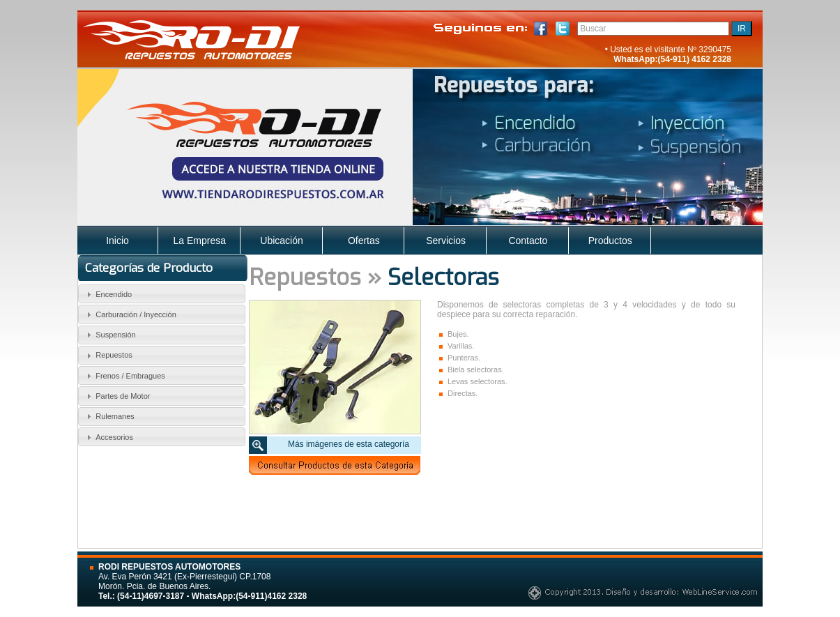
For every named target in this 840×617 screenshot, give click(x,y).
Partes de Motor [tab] (117, 396)
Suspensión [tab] (109, 335)
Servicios (446, 241)
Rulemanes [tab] (109, 416)
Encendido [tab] (108, 294)
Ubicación (281, 241)
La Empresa (200, 241)
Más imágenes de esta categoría (349, 444)
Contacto (528, 241)
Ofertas (364, 241)
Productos (610, 241)
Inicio (117, 241)
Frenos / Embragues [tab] (124, 376)
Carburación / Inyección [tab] (130, 314)
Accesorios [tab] (108, 437)
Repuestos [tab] (108, 356)
